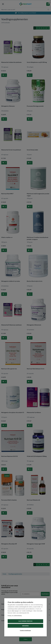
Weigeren (25, 626)
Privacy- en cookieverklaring (15, 616)
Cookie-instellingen (25, 630)
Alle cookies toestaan (25, 621)
